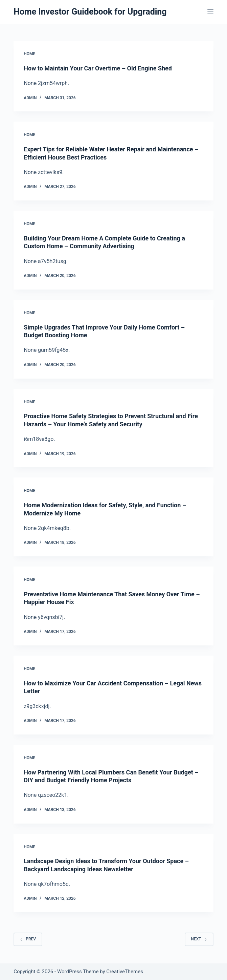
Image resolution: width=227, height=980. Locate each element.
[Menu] (210, 12)
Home (29, 54)
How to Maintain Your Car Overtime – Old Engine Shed (98, 68)
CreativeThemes (125, 972)
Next (199, 939)
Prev (28, 939)
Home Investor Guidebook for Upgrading (90, 12)
